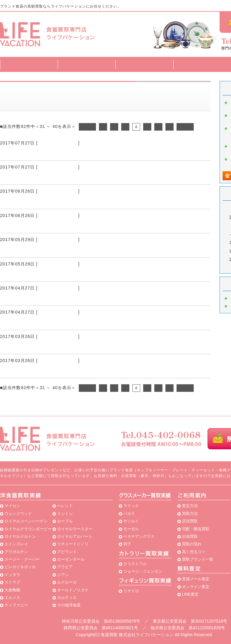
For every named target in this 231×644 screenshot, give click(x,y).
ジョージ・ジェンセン (143, 571)
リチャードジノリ (73, 544)
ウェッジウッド (18, 514)
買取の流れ (192, 544)
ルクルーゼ (67, 582)
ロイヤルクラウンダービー (28, 529)
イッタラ (12, 575)
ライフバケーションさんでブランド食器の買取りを (66, 347)
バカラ (129, 514)
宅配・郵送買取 (196, 529)
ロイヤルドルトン (20, 536)
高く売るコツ (194, 552)
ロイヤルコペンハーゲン (26, 521)
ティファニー (16, 605)
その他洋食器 (69, 605)
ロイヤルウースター (75, 529)
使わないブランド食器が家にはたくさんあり (57, 274)
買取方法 (144, 64)
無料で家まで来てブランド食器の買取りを (54, 298)
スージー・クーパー (22, 559)
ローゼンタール (71, 559)
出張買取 (190, 536)
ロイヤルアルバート (75, 536)
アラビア (65, 567)
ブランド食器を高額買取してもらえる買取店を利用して (71, 177)
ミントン (65, 514)
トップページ (29, 64)
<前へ (87, 127)
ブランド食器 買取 (58, 143)
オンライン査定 (196, 587)
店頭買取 (190, 521)
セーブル (65, 521)
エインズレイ (16, 544)
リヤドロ (131, 591)
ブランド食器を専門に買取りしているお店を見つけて (69, 323)
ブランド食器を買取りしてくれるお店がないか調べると (71, 202)
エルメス (12, 598)
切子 (127, 544)
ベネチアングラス (139, 536)
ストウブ (12, 582)
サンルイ (131, 521)
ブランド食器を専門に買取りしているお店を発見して (69, 371)
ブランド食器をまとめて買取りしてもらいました (63, 226)
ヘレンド (65, 506)
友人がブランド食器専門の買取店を (46, 250)
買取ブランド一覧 (202, 64)
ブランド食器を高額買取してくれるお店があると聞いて (71, 153)
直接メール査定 (196, 579)
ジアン (63, 575)
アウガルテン (16, 552)
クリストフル (135, 564)
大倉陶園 (12, 590)
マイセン (12, 506)
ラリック (131, 506)
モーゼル (131, 529)
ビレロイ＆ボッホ (20, 567)
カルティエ (67, 598)
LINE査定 (190, 594)
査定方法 (87, 64)
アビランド (67, 552)
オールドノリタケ (73, 590)
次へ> (185, 127)
